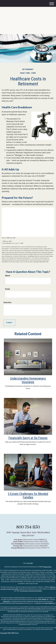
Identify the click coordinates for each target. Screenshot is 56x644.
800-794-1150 (28, 527)
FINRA (5, 602)
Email (7, 289)
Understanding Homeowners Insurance (28, 380)
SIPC (9, 602)
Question (7, 302)
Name (8, 276)
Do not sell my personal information (31, 591)
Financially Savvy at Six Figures (28, 438)
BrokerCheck (47, 567)
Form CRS (30, 563)
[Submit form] (9, 323)
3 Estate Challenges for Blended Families (28, 496)
